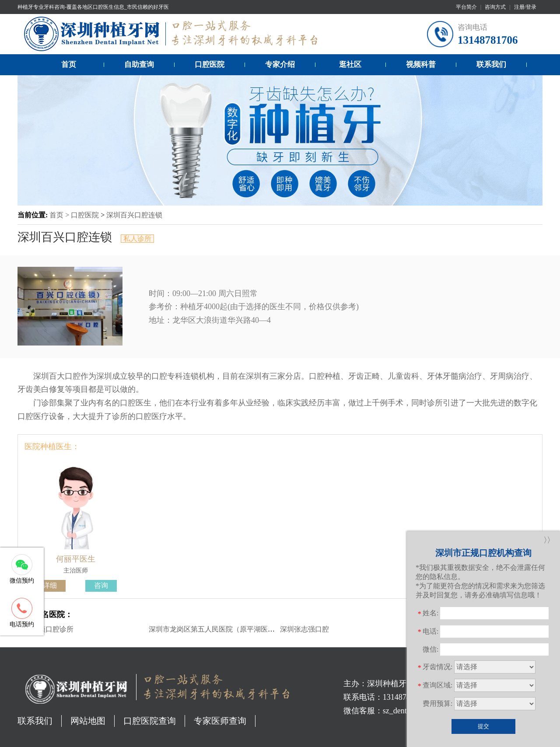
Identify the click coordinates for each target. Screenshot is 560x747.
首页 (69, 65)
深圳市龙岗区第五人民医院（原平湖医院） (215, 629)
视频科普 (421, 65)
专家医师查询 (220, 721)
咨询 (101, 585)
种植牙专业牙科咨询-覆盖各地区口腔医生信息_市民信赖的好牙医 (93, 7)
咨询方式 (495, 7)
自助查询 (139, 65)
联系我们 (491, 65)
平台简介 (466, 7)
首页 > (60, 215)
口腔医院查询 (150, 721)
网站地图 (88, 721)
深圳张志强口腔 (304, 629)
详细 (50, 585)
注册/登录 (525, 7)
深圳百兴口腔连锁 (134, 215)
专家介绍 (280, 65)
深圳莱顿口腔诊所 (45, 629)
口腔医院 (210, 65)
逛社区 (350, 65)
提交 (483, 726)
